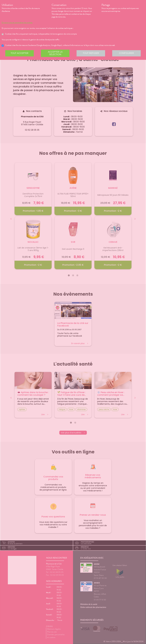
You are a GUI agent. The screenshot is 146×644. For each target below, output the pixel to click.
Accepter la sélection (55, 53)
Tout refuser (91, 53)
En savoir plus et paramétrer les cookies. (17, 23)
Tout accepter (20, 53)
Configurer (126, 53)
